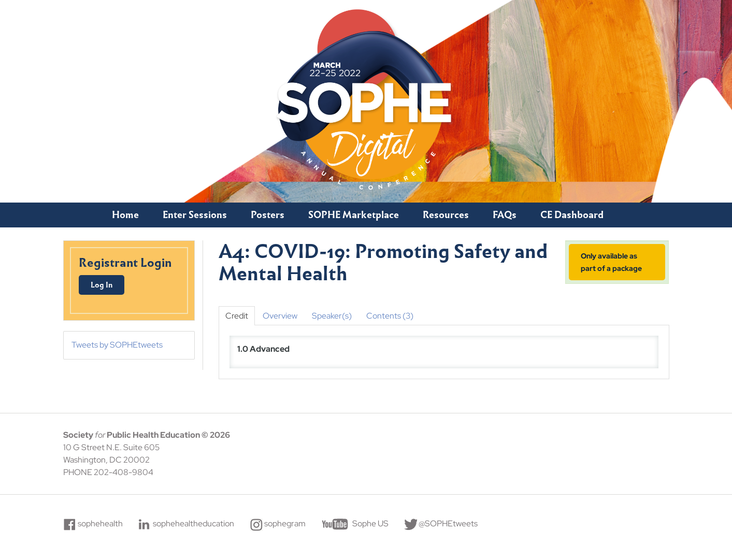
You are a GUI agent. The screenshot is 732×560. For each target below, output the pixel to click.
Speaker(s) (332, 316)
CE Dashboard (572, 215)
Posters (268, 215)
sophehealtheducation (193, 523)
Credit (237, 316)
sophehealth (100, 523)
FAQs (505, 215)
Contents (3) (390, 316)
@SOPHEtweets (448, 523)
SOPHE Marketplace (354, 215)
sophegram (285, 523)
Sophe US (370, 523)
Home (125, 215)
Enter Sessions (195, 215)
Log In (102, 285)
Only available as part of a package (611, 262)
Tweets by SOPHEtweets (117, 345)
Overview (280, 316)
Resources (446, 215)
